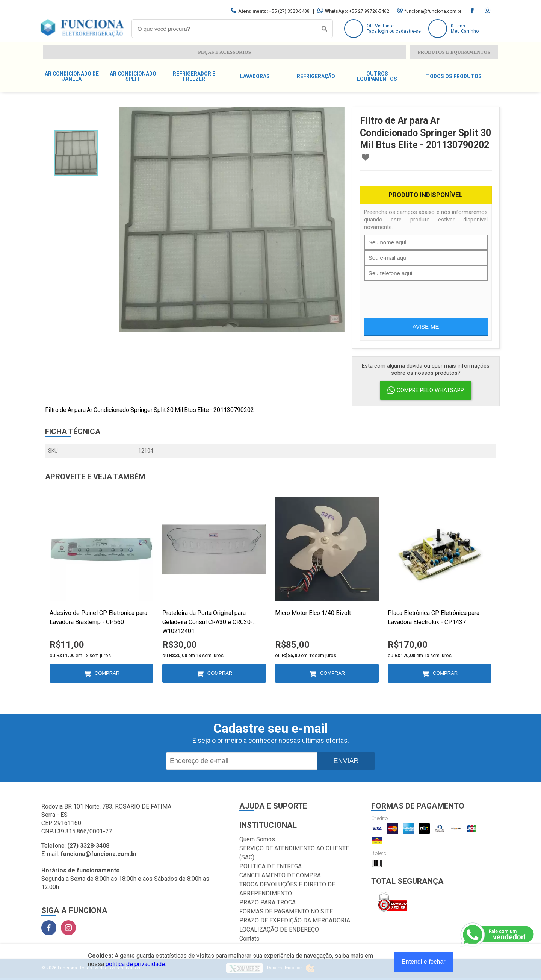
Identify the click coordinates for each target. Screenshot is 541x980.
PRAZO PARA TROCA (267, 902)
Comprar (107, 673)
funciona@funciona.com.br (433, 11)
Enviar (346, 761)
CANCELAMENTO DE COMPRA (280, 875)
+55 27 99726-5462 (369, 11)
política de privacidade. (136, 964)
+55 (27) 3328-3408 (289, 11)
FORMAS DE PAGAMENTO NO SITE (286, 911)
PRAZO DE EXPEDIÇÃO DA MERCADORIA (295, 920)
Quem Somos (257, 839)
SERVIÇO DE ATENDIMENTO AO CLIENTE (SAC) (294, 853)
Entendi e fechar (424, 962)
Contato (249, 938)
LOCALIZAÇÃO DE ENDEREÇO (279, 929)
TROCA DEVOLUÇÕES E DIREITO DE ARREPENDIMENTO (287, 889)
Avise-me (426, 326)
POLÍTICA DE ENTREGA (270, 866)
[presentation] (421, 295)
